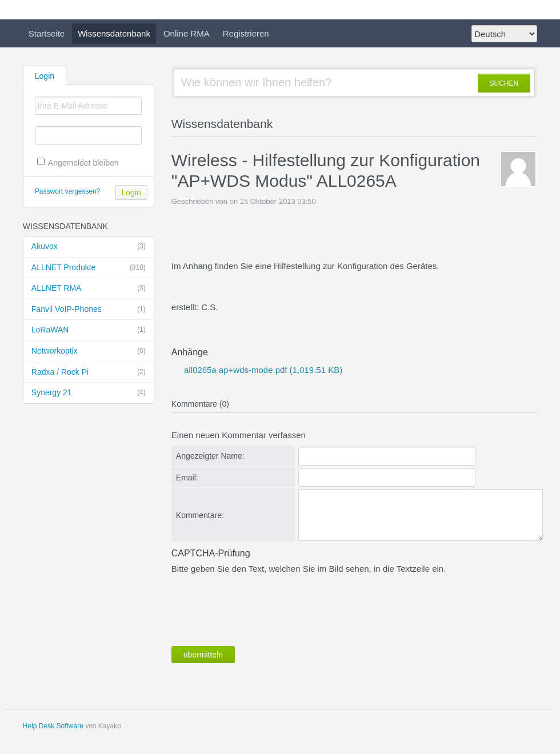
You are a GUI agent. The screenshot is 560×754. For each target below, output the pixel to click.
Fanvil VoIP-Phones (89, 310)
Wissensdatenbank (114, 33)
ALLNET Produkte (89, 268)
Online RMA (187, 33)
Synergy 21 (89, 393)
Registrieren (246, 33)
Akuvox (89, 247)
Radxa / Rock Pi (89, 372)
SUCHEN (504, 83)
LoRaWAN (89, 330)
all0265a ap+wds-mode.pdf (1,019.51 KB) (262, 370)
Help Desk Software (53, 726)
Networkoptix (89, 351)
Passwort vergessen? (68, 191)
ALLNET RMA (89, 288)
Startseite (47, 33)
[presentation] (258, 608)
